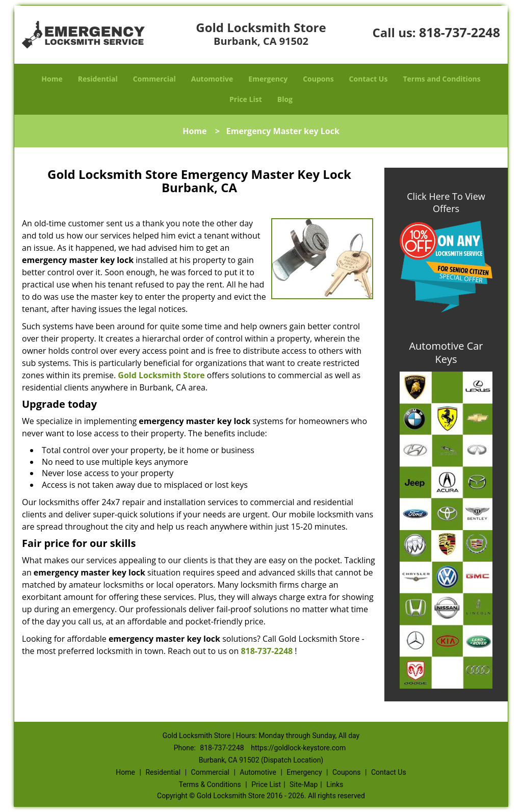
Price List (246, 99)
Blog (285, 99)
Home (52, 79)
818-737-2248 (460, 32)
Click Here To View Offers (446, 202)
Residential (98, 79)
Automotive (212, 79)
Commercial (154, 79)
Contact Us (369, 79)
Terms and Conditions (441, 79)
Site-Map (304, 784)
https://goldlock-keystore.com (298, 748)
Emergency (268, 79)
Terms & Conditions (210, 784)
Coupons (318, 79)
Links (335, 784)
